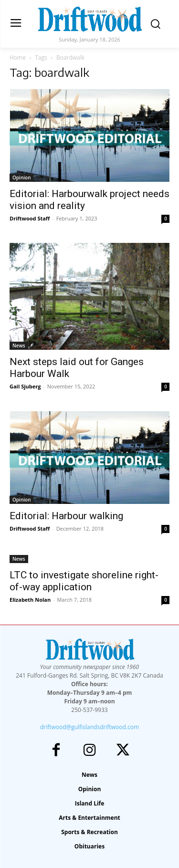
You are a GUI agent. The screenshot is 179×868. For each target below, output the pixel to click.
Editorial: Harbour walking (66, 516)
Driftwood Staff (30, 218)
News (19, 345)
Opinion (21, 178)
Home (18, 58)
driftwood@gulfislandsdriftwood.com (89, 727)
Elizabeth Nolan (30, 600)
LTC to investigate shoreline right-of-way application (84, 581)
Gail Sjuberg (25, 386)
